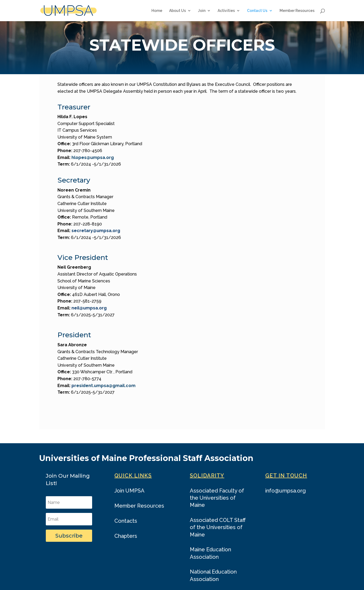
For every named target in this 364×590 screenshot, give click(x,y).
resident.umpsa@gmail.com (105, 386)
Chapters (126, 536)
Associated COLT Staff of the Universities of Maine (218, 527)
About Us (177, 11)
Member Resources (297, 11)
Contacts (126, 521)
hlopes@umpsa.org (93, 158)
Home (157, 11)
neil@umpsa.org (89, 308)
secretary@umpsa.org (96, 231)
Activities (226, 11)
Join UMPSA (129, 491)
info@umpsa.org (286, 491)
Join (202, 11)
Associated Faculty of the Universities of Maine (217, 498)
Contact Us (257, 11)
